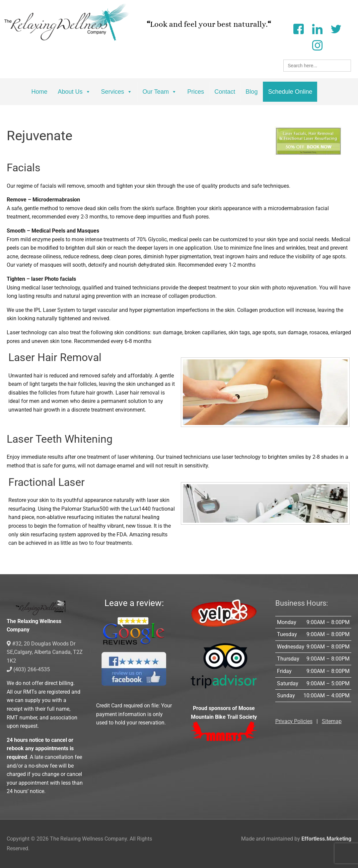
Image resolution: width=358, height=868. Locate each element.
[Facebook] (298, 28)
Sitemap (332, 721)
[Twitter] (336, 28)
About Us (74, 92)
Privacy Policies (294, 721)
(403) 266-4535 (28, 669)
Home (40, 92)
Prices (196, 92)
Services (117, 92)
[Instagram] (317, 45)
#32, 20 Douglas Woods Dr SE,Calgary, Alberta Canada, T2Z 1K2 (45, 652)
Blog (252, 92)
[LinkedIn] (317, 28)
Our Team (160, 92)
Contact (225, 92)
